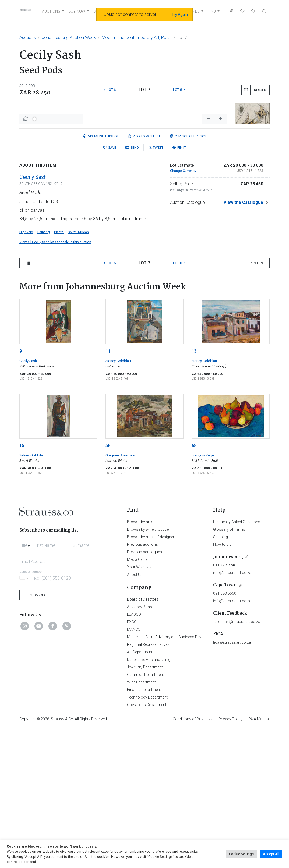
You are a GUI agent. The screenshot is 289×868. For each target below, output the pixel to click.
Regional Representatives (148, 785)
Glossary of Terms (229, 670)
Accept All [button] (271, 854)
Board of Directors (143, 740)
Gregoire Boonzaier (121, 596)
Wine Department (141, 823)
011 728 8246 (225, 706)
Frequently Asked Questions (237, 663)
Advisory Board (140, 748)
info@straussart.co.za (232, 714)
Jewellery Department (145, 808)
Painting (44, 373)
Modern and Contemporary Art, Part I (137, 38)
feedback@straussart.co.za (237, 763)
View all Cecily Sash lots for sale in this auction (55, 383)
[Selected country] (25, 719)
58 (108, 587)
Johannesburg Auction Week (69, 38)
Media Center (138, 700)
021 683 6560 (225, 734)
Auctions (28, 38)
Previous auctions (142, 685)
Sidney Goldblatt (118, 502)
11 (108, 492)
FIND (212, 11)
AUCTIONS (51, 11)
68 (194, 587)
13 (194, 492)
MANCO (134, 770)
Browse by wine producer (149, 670)
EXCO (132, 763)
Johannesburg (228, 698)
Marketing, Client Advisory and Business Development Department (182, 778)
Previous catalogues (144, 693)
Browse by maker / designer (151, 678)
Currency (188, 277)
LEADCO (134, 755)
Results (261, 90)
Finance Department (144, 831)
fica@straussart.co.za (232, 783)
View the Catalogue (243, 343)
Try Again (180, 15)
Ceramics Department (145, 816)
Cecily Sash (33, 318)
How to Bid (222, 685)
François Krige (203, 596)
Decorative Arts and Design (150, 800)
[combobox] (26, 685)
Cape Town (225, 726)
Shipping (221, 678)
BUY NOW (77, 11)
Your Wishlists (139, 708)
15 (22, 587)
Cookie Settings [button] (241, 854)
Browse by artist (141, 663)
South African (78, 373)
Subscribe (38, 736)
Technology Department (147, 838)
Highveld (26, 373)
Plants (59, 373)
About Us (135, 715)
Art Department (140, 793)
